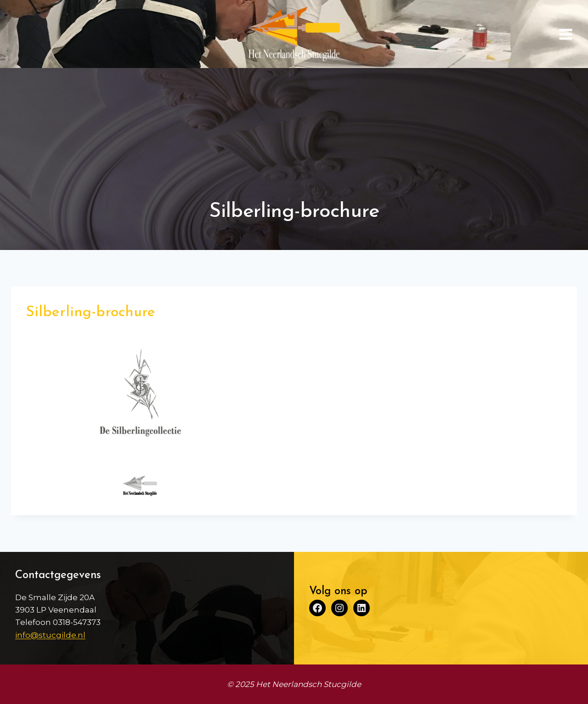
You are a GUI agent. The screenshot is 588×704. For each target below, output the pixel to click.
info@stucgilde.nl (50, 635)
